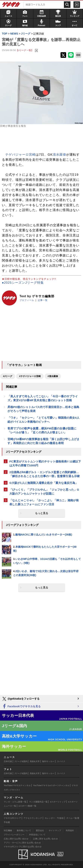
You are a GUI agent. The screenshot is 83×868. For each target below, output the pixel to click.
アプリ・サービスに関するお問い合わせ (22, 843)
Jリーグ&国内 (21, 761)
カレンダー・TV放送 (54, 818)
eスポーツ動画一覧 (28, 806)
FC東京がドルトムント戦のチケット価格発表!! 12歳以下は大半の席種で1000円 (45, 463)
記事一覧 (43, 300)
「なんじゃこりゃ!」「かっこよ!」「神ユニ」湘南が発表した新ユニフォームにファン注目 (44, 502)
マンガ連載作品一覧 (38, 802)
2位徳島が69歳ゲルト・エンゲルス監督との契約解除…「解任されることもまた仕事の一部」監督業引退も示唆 (44, 474)
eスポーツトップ (58, 802)
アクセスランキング (33, 818)
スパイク (61, 761)
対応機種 (8, 830)
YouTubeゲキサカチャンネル (17, 785)
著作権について (24, 830)
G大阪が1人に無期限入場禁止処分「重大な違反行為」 (44, 483)
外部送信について (37, 835)
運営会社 (40, 830)
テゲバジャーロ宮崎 (20, 155)
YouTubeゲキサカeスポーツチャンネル (51, 785)
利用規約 (70, 830)
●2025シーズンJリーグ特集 (23, 283)
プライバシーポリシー (14, 835)
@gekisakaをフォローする (21, 699)
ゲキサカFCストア (12, 818)
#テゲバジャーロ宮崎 (30, 376)
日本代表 (8, 761)
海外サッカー (48, 761)
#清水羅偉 (53, 376)
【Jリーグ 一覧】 (25, 50)
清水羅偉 (59, 155)
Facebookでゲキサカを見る (21, 706)
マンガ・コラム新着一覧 (15, 802)
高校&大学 (35, 761)
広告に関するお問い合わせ (16, 839)
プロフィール (27, 300)
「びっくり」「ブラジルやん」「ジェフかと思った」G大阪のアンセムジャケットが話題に (44, 492)
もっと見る (42, 513)
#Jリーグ (8, 376)
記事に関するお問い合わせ (46, 839)
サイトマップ (55, 830)
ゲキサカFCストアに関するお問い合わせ (23, 847)
